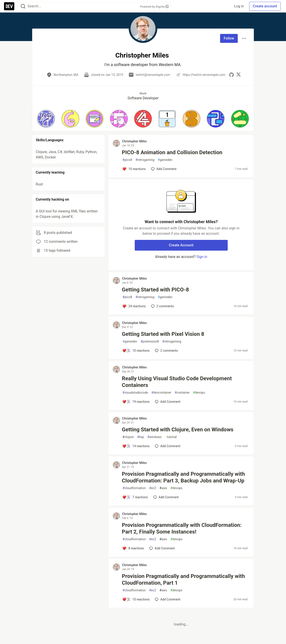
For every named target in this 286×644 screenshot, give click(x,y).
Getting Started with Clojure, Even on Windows (178, 430)
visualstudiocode (135, 393)
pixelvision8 (150, 342)
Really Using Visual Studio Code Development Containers (177, 382)
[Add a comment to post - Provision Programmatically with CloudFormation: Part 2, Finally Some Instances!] (133, 548)
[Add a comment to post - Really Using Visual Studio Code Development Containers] (136, 402)
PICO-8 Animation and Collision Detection (172, 152)
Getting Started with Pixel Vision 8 (163, 334)
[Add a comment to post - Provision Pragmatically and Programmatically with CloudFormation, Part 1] (136, 599)
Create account (265, 6)
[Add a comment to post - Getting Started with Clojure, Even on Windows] (136, 446)
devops (199, 393)
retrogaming (145, 160)
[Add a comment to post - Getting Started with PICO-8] (134, 306)
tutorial (171, 437)
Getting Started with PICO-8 (155, 290)
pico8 (127, 160)
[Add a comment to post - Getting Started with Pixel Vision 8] (136, 351)
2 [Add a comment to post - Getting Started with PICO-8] (162, 306)
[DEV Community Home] (9, 6)
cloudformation (134, 488)
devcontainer (161, 393)
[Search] (23, 6)
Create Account (181, 245)
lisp (141, 437)
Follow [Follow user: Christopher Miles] (229, 38)
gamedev (165, 160)
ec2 (152, 488)
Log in (239, 6)
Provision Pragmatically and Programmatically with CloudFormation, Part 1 (183, 580)
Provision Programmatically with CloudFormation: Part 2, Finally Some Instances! (182, 528)
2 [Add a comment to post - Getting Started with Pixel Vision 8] (166, 351)
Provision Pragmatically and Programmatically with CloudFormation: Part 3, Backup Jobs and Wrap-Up (183, 477)
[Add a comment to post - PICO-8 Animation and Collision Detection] (134, 169)
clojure (128, 437)
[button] (46, 119)
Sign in (202, 257)
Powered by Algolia (154, 7)
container (182, 393)
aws (163, 488)
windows (154, 437)
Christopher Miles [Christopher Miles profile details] (134, 141)
